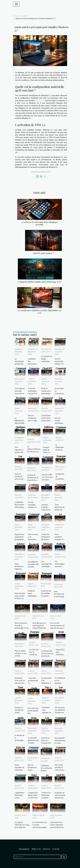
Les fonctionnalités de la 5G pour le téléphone (41, 610)
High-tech (36, 849)
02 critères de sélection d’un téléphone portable (39, 223)
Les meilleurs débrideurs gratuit (48, 722)
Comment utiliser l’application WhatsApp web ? (40, 282)
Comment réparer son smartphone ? (23, 609)
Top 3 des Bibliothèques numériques (50, 692)
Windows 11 (40, 100)
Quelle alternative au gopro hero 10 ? (21, 638)
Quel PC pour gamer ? (43, 253)
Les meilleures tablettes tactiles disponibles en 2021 (40, 311)
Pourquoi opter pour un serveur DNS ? (58, 610)
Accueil (16, 16)
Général (24, 16)
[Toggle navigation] (16, 4)
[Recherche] (37, 857)
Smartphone (24, 849)
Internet (46, 849)
